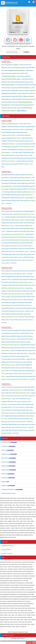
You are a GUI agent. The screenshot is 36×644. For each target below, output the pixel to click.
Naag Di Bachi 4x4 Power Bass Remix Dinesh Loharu (18, 396)
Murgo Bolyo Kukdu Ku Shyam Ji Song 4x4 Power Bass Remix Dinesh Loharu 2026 (18, 297)
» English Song (8, 486)
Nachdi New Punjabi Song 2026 (23, 189)
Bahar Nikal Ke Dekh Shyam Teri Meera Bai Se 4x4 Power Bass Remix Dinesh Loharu (18, 237)
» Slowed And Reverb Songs (8, 493)
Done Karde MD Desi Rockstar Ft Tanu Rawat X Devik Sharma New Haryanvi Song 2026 (17, 82)
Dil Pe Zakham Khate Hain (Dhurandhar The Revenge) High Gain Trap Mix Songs (18, 108)
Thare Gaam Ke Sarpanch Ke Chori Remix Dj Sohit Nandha (18, 356)
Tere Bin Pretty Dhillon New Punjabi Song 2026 (18, 192)
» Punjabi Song (8, 478)
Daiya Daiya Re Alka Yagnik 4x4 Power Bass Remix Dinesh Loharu (18, 260)
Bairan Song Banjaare (10, 65)
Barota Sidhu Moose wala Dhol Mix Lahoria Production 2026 (17, 410)
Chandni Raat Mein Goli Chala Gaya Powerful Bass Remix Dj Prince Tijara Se (18, 102)
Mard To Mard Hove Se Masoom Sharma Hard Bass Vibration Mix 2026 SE (18, 96)
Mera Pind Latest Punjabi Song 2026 (17, 195)
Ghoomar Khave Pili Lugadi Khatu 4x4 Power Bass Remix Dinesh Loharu (18, 277)
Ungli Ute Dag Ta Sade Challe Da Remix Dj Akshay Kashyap (18, 430)
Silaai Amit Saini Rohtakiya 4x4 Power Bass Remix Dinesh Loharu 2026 (18, 362)
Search (27, 52)
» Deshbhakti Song (9, 454)
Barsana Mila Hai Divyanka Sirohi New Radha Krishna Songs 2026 (18, 201)
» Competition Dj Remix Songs (12, 489)
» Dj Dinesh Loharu (9, 442)
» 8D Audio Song (8, 458)
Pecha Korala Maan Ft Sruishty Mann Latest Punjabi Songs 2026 (18, 183)
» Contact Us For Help (6, 554)
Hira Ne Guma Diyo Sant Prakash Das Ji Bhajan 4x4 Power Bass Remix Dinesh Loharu (17, 303)
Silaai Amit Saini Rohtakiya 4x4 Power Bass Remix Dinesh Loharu (17, 368)
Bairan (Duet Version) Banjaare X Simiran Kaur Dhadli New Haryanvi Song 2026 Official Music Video (18, 68)
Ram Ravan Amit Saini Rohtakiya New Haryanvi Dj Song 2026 (18, 150)
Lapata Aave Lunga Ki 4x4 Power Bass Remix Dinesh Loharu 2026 (18, 291)
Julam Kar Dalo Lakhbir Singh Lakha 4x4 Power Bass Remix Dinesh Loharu (18, 254)
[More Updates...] (22, 111)
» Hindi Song (7, 450)
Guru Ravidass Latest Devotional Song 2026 (16, 178)
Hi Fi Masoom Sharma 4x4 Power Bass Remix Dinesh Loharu (18, 374)
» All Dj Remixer (8, 446)
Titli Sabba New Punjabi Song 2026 (13, 198)
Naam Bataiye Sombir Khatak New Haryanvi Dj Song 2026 (17, 73)
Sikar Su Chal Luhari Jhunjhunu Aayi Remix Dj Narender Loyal (17, 314)
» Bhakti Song (8, 474)
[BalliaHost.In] (21, 638)
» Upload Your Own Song (7, 546)
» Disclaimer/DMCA (6, 550)
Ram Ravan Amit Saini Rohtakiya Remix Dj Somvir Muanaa (18, 91)
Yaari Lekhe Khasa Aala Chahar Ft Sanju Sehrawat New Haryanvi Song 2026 (18, 158)
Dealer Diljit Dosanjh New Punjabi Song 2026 (17, 175)
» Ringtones (5, 482)
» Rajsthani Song (8, 470)
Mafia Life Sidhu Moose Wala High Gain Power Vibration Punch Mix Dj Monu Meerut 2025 (18, 425)
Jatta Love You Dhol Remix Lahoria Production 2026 (16, 402)
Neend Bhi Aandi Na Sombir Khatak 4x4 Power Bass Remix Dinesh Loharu (18, 348)
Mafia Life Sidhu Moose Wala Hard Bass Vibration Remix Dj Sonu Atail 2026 (18, 416)
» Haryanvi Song (8, 462)
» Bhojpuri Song (8, 466)
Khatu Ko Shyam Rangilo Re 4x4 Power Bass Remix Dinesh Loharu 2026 (18, 223)
